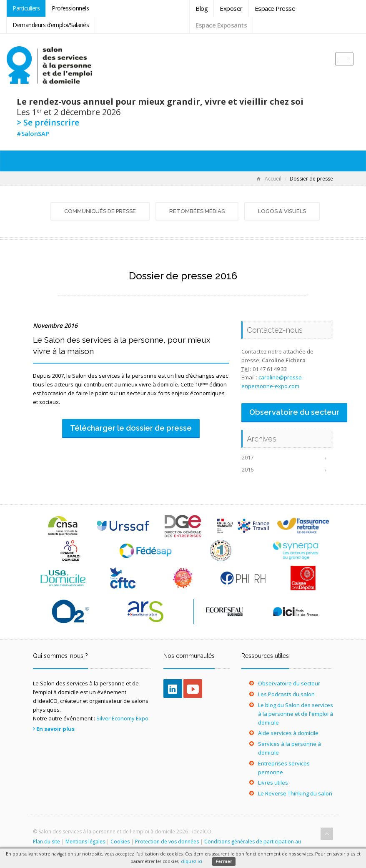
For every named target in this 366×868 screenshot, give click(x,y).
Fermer (224, 861)
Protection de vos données (167, 842)
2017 (248, 457)
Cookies (120, 842)
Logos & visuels (282, 211)
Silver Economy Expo (122, 718)
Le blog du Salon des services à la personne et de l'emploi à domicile (296, 714)
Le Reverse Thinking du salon (295, 793)
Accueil (269, 179)
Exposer (231, 8)
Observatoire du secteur (289, 683)
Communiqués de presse (100, 211)
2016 (248, 469)
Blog (202, 8)
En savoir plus (55, 729)
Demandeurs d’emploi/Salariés (51, 25)
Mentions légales (85, 842)
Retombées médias (197, 211)
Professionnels (70, 8)
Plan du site (46, 842)
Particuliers (26, 8)
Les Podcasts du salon (286, 694)
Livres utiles (273, 783)
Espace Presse (275, 8)
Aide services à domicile (288, 733)
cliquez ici (192, 861)
